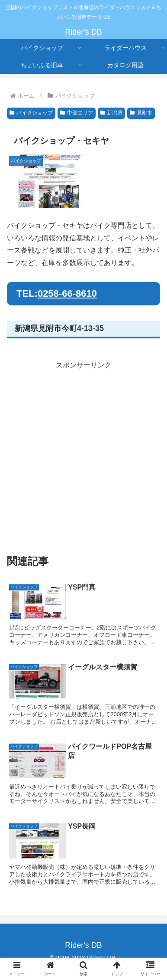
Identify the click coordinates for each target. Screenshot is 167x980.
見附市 (141, 113)
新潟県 (112, 113)
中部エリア (77, 113)
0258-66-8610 (67, 293)
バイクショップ (31, 113)
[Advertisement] (83, 456)
